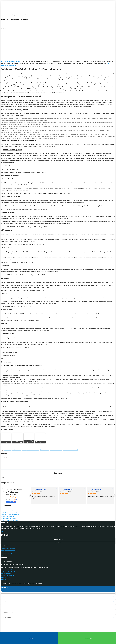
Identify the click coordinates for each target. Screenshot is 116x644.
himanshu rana (41, 486)
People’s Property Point (12, 147)
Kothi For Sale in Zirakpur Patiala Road (10, 509)
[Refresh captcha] (18, 631)
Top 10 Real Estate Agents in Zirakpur (10, 515)
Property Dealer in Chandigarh (8, 541)
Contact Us (23, 15)
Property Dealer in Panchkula (8, 543)
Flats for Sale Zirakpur (6, 564)
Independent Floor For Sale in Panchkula (10, 510)
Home (2, 15)
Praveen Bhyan (69, 486)
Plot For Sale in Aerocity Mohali (8, 507)
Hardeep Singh (97, 486)
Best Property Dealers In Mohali (30, 447)
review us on (11, 498)
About (8, 15)
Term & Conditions (58, 533)
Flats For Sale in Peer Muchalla (8, 562)
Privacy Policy (58, 536)
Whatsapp (87, 638)
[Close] (1, 580)
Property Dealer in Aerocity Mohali (9, 513)
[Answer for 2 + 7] (10, 630)
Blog (3, 475)
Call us (29, 638)
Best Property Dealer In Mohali (13, 447)
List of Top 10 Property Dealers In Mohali (51, 447)
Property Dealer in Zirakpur (7, 546)
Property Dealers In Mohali (70, 447)
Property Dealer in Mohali (7, 544)
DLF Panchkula (4, 547)
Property (15, 15)
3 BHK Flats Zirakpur (5, 568)
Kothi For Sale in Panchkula (7, 512)
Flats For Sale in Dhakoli (6, 561)
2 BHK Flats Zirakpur (5, 567)
